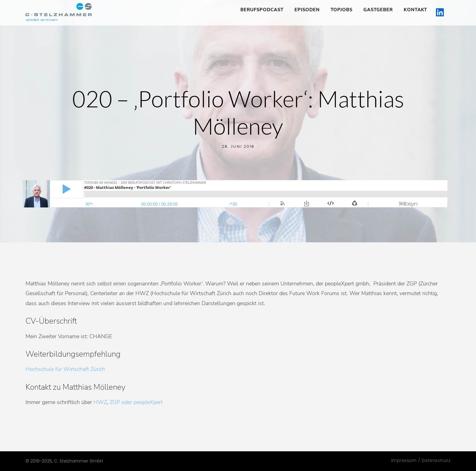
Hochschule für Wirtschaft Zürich (65, 369)
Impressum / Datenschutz (421, 460)
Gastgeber (378, 10)
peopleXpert (148, 402)
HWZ (100, 402)
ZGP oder (121, 402)
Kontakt (415, 10)
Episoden (307, 10)
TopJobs (342, 10)
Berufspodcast (262, 10)
